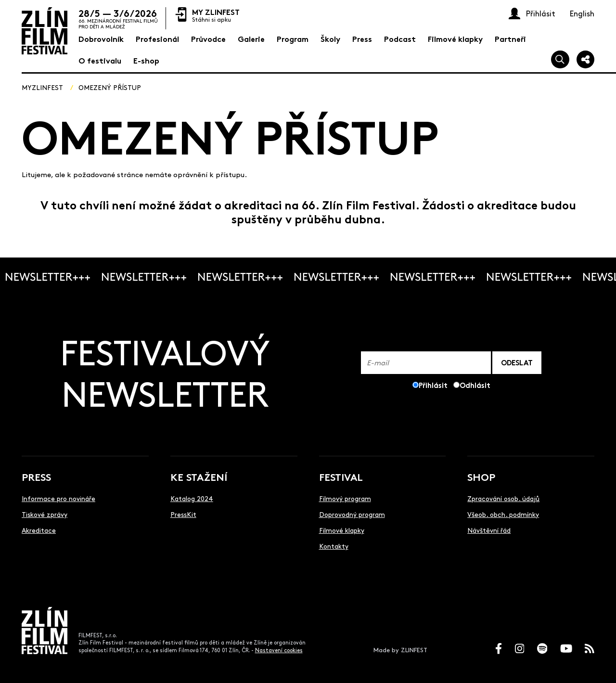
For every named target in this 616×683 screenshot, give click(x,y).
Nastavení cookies (279, 650)
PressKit (183, 514)
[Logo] (45, 31)
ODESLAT (517, 362)
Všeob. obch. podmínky (503, 514)
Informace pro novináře (58, 498)
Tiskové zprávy (45, 514)
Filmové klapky (342, 530)
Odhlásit (475, 385)
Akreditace (39, 530)
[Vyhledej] (560, 60)
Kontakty (334, 546)
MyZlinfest (42, 87)
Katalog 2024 (192, 498)
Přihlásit (433, 385)
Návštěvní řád (489, 530)
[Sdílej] (586, 60)
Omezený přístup (110, 87)
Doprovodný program (352, 514)
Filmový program (345, 498)
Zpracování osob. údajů (503, 498)
